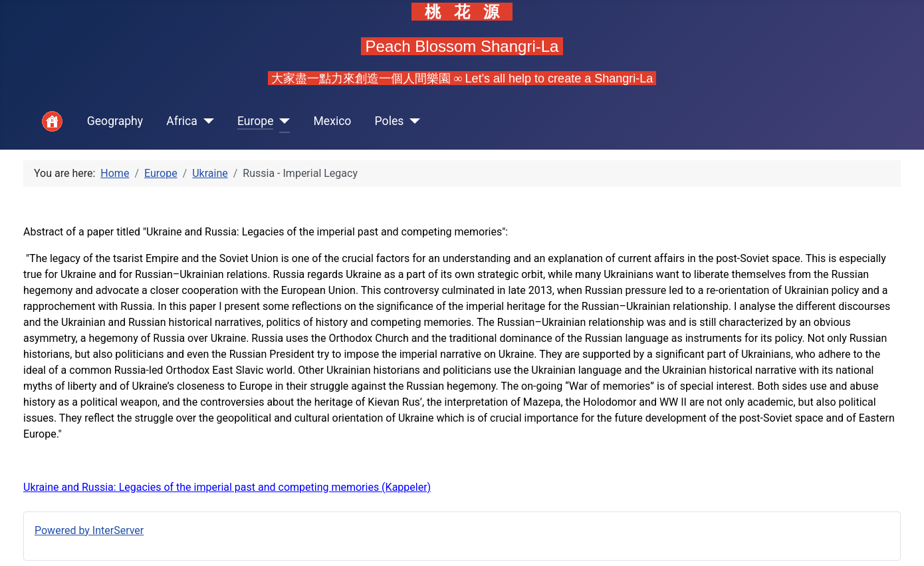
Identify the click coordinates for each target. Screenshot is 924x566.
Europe (256, 121)
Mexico (332, 121)
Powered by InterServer (89, 530)
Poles (390, 121)
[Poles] (412, 121)
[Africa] (206, 121)
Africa (182, 121)
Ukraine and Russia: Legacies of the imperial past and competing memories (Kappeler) (227, 487)
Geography (115, 121)
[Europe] (282, 121)
